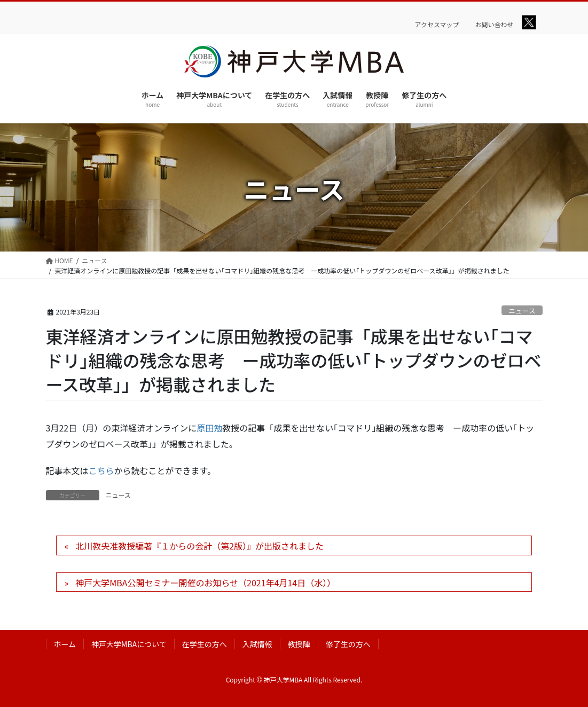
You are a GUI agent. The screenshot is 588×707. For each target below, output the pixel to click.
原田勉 (209, 428)
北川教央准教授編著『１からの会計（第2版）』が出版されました (199, 546)
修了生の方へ (348, 644)
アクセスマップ (437, 25)
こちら (101, 470)
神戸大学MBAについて (129, 644)
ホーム (65, 644)
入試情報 (257, 644)
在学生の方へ (205, 644)
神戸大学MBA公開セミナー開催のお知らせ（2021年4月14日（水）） (205, 583)
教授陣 (299, 644)
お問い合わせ (495, 25)
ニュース (522, 311)
